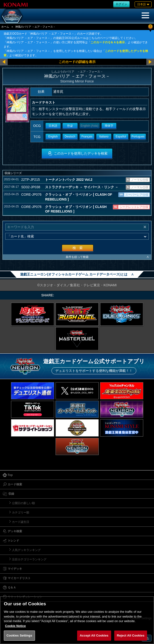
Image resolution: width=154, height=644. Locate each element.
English (53, 137)
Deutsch (70, 137)
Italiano (104, 137)
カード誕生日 (21, 522)
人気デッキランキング (26, 550)
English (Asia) (90, 126)
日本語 (53, 126)
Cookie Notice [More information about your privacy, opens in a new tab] (15, 626)
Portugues (138, 137)
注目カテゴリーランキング (29, 559)
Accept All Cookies (94, 635)
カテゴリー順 (21, 513)
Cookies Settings (19, 635)
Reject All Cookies (131, 635)
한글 (70, 126)
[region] (77, 620)
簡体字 (109, 126)
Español (121, 137)
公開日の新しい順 (23, 503)
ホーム (5, 27)
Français (87, 137)
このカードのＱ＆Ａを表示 (108, 42)
